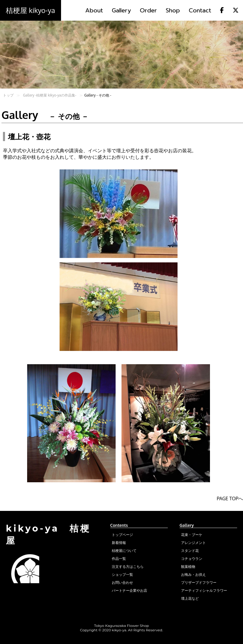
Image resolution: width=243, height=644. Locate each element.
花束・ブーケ (192, 535)
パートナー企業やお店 (129, 590)
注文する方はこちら (128, 567)
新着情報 (119, 543)
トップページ (122, 535)
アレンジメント (193, 543)
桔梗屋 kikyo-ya (31, 10)
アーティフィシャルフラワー (204, 590)
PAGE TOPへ (230, 498)
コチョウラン (192, 559)
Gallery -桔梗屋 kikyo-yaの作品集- (50, 95)
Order (148, 10)
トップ (8, 95)
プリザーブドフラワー (199, 582)
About (94, 10)
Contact (200, 10)
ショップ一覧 (122, 574)
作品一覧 (119, 559)
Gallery (121, 10)
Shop (173, 10)
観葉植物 (188, 567)
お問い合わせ (122, 582)
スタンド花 (190, 551)
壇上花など (190, 598)
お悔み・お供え (193, 574)
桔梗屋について (124, 551)
